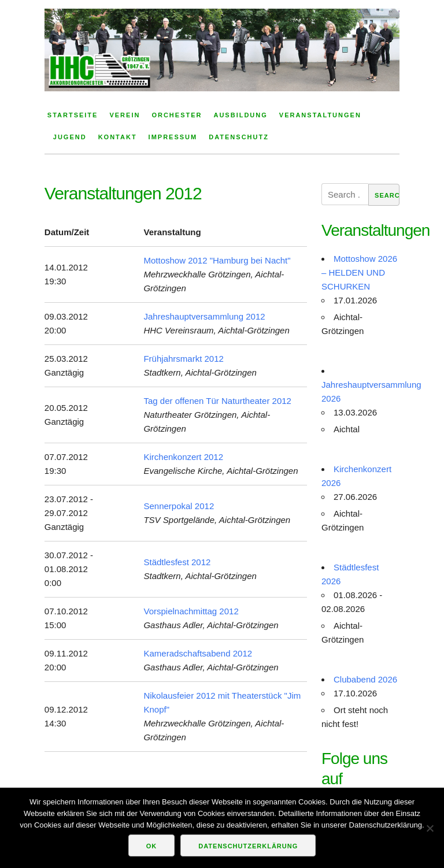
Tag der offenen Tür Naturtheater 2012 (217, 401)
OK (152, 846)
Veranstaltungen (320, 115)
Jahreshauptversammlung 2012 (204, 316)
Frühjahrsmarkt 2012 (183, 359)
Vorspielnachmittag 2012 (191, 611)
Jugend (70, 137)
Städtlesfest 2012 (177, 562)
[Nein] (430, 828)
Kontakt (118, 137)
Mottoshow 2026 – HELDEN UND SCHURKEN (359, 272)
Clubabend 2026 (365, 679)
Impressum (173, 137)
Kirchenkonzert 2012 (183, 457)
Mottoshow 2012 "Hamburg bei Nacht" (217, 260)
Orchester (177, 115)
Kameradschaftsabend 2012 (198, 653)
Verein (125, 115)
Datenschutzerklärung (248, 846)
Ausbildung (240, 115)
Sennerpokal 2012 (179, 506)
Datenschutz (239, 137)
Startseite (73, 115)
